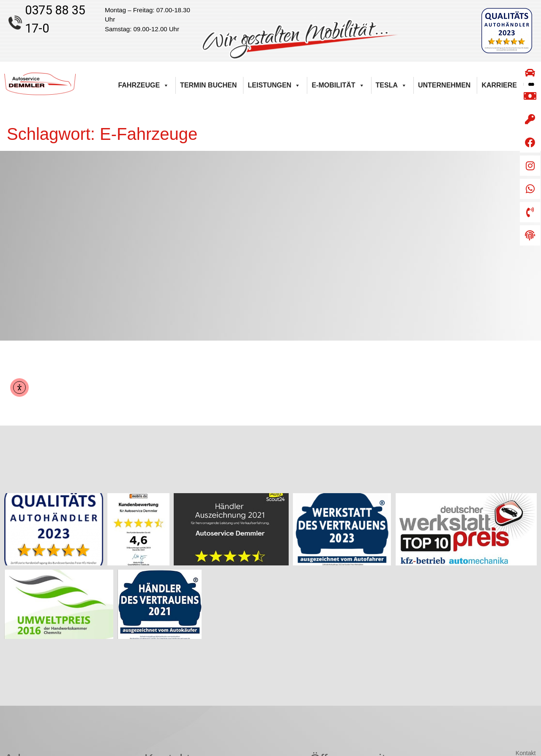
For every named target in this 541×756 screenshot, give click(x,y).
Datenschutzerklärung (507, 688)
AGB (530, 635)
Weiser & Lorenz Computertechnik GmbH (326, 746)
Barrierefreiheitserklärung (502, 624)
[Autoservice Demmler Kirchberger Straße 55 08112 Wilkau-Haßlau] (270, 246)
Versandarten (518, 666)
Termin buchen (208, 85)
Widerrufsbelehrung (510, 645)
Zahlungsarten (517, 656)
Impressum (521, 677)
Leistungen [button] (274, 85)
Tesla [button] (391, 85)
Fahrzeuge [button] (143, 85)
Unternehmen (444, 85)
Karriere (499, 85)
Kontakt (526, 614)
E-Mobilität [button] (338, 85)
